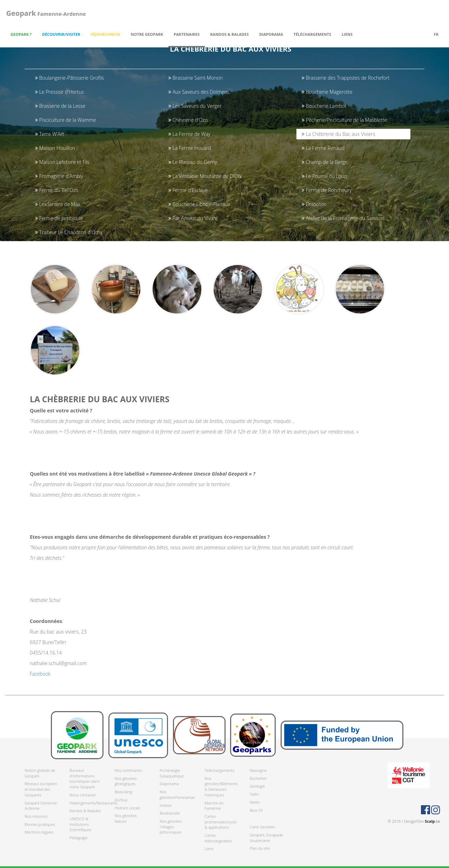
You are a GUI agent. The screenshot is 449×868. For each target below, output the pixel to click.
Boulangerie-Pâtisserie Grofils (69, 78)
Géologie (257, 786)
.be (433, 821)
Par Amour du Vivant (193, 218)
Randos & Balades (85, 811)
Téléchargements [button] (312, 34)
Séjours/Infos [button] (106, 34)
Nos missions (36, 816)
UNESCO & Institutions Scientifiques (80, 824)
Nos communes (128, 770)
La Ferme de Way (189, 134)
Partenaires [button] (187, 34)
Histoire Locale (128, 808)
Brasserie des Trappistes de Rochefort (346, 78)
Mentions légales (39, 832)
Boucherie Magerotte (327, 92)
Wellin (255, 802)
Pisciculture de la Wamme (65, 120)
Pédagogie (78, 838)
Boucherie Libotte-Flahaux (199, 204)
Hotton (166, 805)
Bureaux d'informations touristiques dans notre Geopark (85, 778)
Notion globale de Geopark (40, 773)
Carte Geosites (262, 827)
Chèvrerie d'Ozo (188, 120)
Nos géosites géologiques (126, 781)
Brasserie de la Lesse (60, 106)
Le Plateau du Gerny (193, 162)
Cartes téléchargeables (218, 838)
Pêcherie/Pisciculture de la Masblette (344, 120)
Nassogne (258, 770)
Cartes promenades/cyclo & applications (220, 822)
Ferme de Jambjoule (59, 218)
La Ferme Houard (190, 148)
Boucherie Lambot (324, 106)
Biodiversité (170, 813)
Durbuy (121, 800)
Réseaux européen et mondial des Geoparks (41, 789)
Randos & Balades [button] (229, 34)
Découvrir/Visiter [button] (61, 34)
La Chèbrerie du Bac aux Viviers (338, 134)
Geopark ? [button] (21, 34)
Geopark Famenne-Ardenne (41, 806)
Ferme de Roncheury (327, 190)
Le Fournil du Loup (324, 176)
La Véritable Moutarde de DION (205, 176)
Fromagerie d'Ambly (59, 176)
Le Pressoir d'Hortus (59, 92)
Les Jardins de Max (58, 204)
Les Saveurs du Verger (195, 106)
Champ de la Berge (325, 162)
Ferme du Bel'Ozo (57, 190)
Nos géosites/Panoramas (177, 794)
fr (436, 34)
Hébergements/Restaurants (87, 803)
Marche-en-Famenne (215, 806)
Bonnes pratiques (40, 824)
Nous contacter (83, 795)
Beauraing (123, 792)
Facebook (40, 678)
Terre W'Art (50, 134)
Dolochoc (314, 204)
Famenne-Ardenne (45, 13)
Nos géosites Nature (126, 819)
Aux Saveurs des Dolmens (199, 92)
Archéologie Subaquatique (172, 773)
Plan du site (260, 849)
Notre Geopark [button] (147, 34)
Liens (347, 34)
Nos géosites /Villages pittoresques (171, 827)
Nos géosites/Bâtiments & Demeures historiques (221, 787)
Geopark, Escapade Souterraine (266, 838)
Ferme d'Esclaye (188, 190)
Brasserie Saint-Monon (196, 78)
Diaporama (271, 34)
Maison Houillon (55, 148)
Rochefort (258, 778)
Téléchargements (219, 770)
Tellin (254, 794)
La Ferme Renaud (323, 148)
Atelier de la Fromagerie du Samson (343, 218)
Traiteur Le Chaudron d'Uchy (69, 232)
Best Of (256, 810)
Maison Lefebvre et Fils (62, 162)
